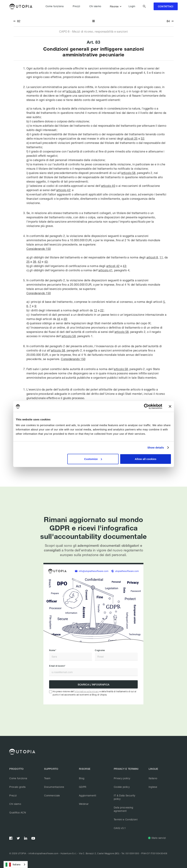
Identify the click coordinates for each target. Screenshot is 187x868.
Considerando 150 (39, 249)
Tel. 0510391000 (130, 853)
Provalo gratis (17, 787)
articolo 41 (105, 270)
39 (35, 262)
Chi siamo (95, 6)
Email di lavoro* (57, 666)
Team (47, 778)
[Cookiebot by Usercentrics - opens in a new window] (147, 406)
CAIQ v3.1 (120, 828)
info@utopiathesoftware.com (43, 853)
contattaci (166, 6)
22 (102, 310)
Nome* (53, 650)
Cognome (100, 650)
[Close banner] (170, 406)
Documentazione (54, 787)
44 (59, 319)
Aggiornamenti (88, 795)
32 (142, 138)
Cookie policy (122, 787)
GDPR (83, 787)
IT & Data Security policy (124, 797)
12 (95, 310)
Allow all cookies (146, 459)
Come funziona (55, 6)
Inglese (153, 787)
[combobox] (16, 865)
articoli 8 (152, 257)
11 (161, 257)
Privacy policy (122, 778)
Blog (82, 778)
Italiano (153, 778)
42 (39, 262)
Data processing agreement (124, 809)
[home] (21, 6)
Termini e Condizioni (126, 819)
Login (132, 6)
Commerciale (52, 795)
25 (28, 262)
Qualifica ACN (18, 812)
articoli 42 (113, 266)
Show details (156, 448)
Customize (93, 459)
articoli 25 (131, 138)
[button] (116, 6)
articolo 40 (108, 186)
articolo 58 (73, 91)
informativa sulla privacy (87, 691)
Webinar (84, 804)
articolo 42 (63, 190)
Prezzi (76, 6)
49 (65, 319)
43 (46, 262)
